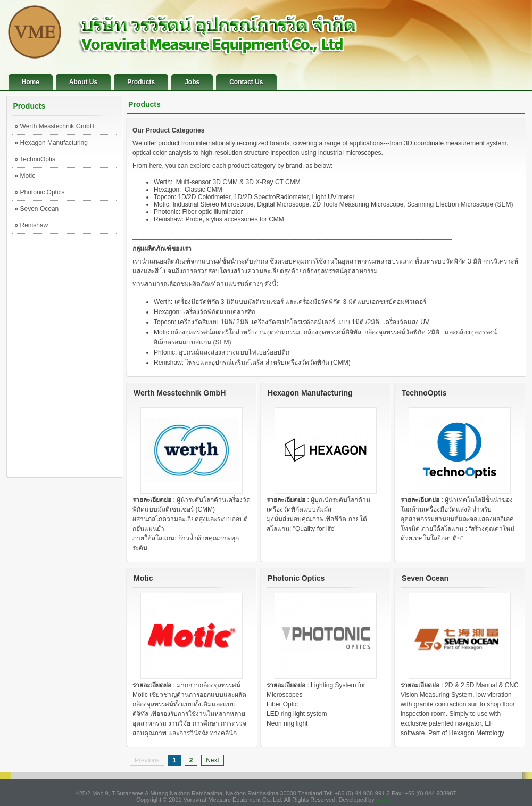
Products (141, 82)
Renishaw (32, 225)
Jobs (192, 82)
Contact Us (246, 82)
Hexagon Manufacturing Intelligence (51, 145)
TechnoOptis (35, 159)
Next (213, 760)
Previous (147, 760)
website (386, 800)
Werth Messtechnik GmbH (55, 126)
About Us (83, 82)
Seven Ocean (37, 209)
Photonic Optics (40, 192)
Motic (25, 176)
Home (31, 82)
